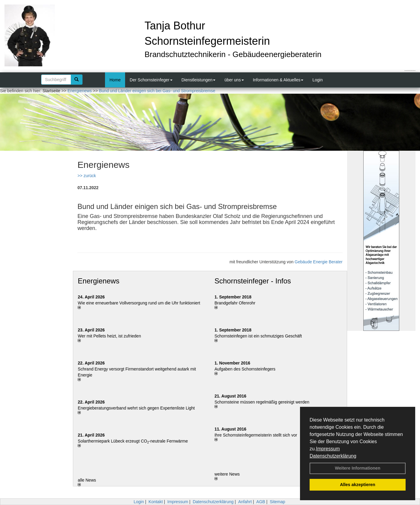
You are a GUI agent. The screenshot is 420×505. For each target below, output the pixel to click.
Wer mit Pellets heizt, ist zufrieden (109, 336)
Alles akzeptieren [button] (358, 485)
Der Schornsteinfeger (151, 80)
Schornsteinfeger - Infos (253, 281)
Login (317, 80)
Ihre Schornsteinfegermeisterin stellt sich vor (256, 435)
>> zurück (87, 176)
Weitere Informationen (358, 468)
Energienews (99, 281)
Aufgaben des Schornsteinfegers (245, 369)
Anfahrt (245, 502)
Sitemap (277, 502)
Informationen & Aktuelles (278, 80)
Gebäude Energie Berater (319, 262)
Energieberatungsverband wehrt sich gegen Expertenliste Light (136, 408)
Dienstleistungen (199, 80)
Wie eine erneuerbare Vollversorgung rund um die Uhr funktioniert (139, 303)
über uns (234, 80)
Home (115, 80)
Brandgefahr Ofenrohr (235, 303)
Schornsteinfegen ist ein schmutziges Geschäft (258, 336)
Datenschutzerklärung (333, 456)
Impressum (328, 449)
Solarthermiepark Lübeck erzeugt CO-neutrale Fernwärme (133, 441)
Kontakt (156, 502)
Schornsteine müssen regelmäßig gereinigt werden (262, 402)
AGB (261, 502)
